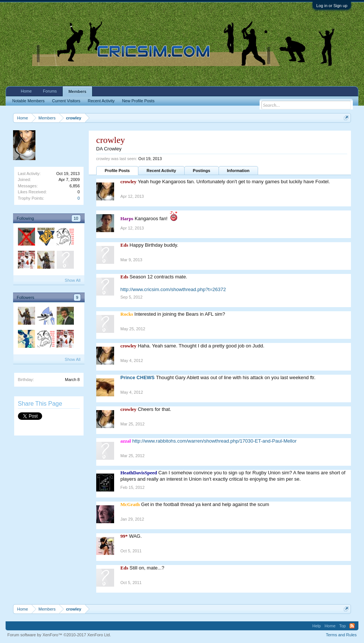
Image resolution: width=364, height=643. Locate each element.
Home (26, 91)
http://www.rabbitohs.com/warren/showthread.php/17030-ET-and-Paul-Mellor (215, 441)
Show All (73, 280)
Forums (50, 91)
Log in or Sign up (332, 6)
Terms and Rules (341, 635)
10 (76, 218)
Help (317, 626)
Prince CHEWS (138, 377)
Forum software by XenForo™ (59, 635)
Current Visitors (66, 101)
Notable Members (29, 101)
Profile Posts (117, 171)
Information (239, 171)
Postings (201, 171)
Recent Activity (161, 171)
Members (77, 91)
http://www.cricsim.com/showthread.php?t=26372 (173, 289)
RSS (352, 626)
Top (343, 626)
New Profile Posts (138, 101)
